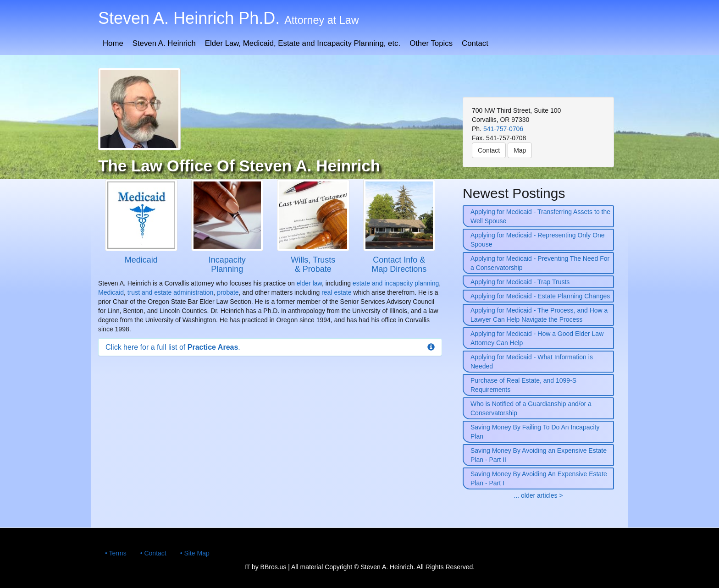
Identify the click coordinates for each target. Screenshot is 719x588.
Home (113, 43)
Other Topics (431, 43)
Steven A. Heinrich (164, 43)
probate (228, 292)
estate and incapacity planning (396, 283)
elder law (309, 283)
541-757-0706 (503, 129)
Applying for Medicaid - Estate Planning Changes (540, 296)
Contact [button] (489, 150)
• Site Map (195, 553)
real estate (336, 292)
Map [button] (520, 150)
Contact (475, 43)
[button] (270, 347)
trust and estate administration (171, 292)
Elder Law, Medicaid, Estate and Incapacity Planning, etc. (303, 43)
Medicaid (111, 292)
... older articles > (539, 495)
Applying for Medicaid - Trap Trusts (520, 282)
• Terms (116, 553)
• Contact (153, 553)
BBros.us (274, 567)
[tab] (270, 347)
